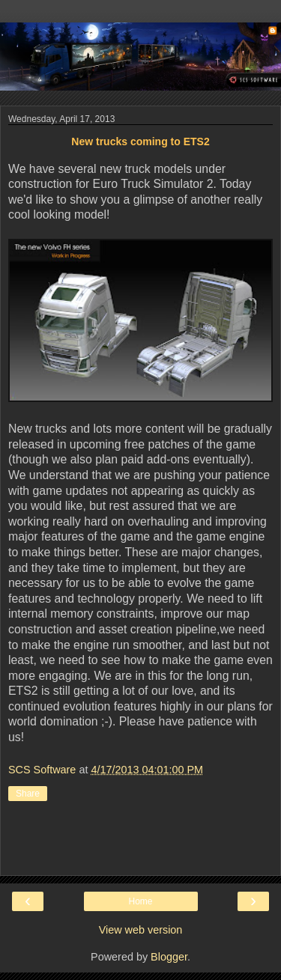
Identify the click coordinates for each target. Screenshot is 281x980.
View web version (141, 930)
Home (140, 901)
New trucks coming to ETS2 (140, 141)
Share (28, 794)
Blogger (169, 957)
